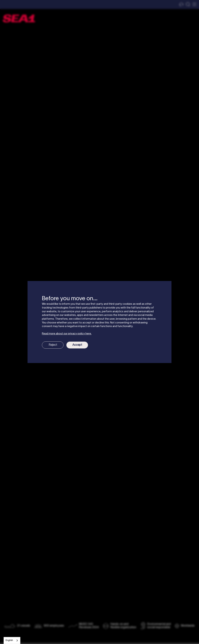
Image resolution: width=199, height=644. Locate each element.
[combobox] (12, 640)
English (9, 640)
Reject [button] (53, 345)
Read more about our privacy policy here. (67, 334)
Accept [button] (77, 345)
